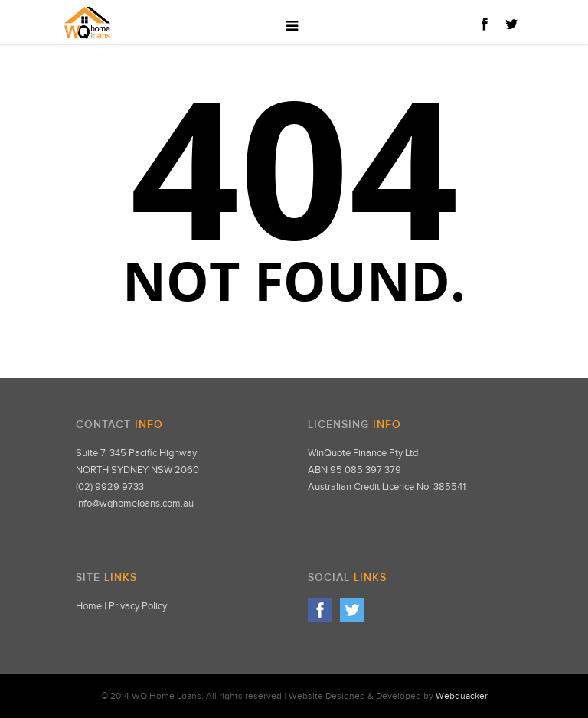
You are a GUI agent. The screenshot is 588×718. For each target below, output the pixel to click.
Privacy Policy (138, 606)
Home (89, 606)
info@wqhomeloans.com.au (135, 504)
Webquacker (462, 696)
